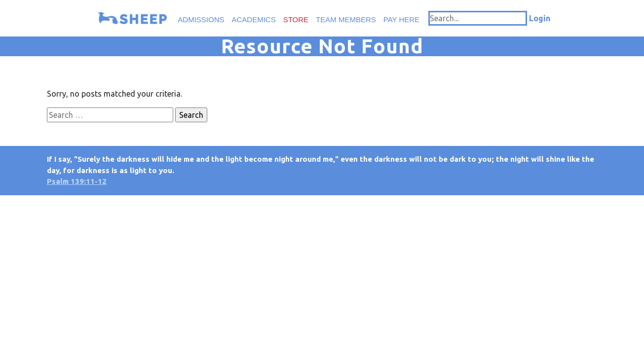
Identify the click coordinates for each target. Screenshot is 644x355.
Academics (254, 19)
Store (296, 19)
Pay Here (401, 19)
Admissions (201, 19)
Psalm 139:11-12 (77, 181)
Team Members (346, 19)
